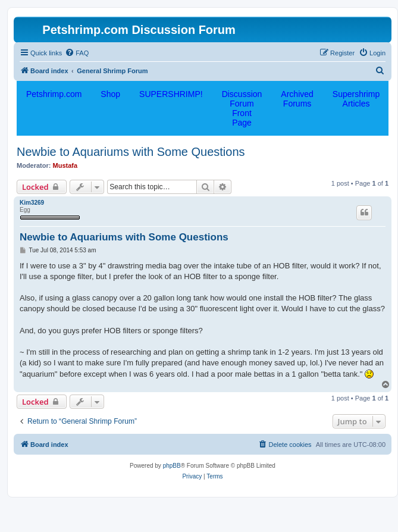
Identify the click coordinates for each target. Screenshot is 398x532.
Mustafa (65, 165)
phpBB (172, 466)
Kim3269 (32, 203)
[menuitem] (77, 53)
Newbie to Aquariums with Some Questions (131, 152)
